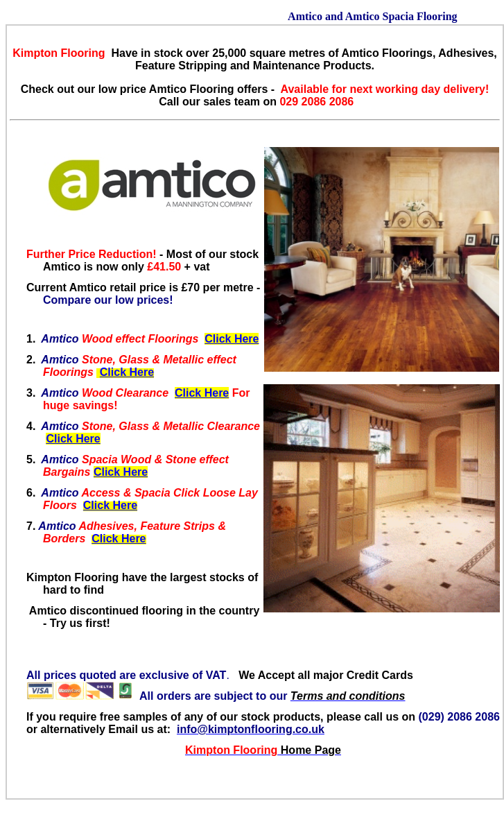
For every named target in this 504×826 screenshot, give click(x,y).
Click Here (232, 339)
